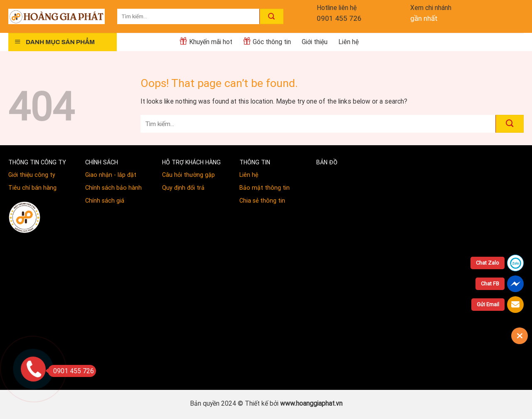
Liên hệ (349, 42)
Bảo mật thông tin (265, 188)
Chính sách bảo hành (113, 188)
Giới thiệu (315, 42)
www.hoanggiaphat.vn (311, 403)
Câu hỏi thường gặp (188, 175)
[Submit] (271, 16)
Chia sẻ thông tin (262, 201)
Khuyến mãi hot (206, 41)
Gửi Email (488, 304)
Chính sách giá (105, 201)
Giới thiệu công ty (32, 175)
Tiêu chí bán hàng (32, 188)
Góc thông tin (267, 41)
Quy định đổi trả (183, 188)
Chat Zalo (488, 263)
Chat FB (490, 284)
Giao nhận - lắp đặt (111, 175)
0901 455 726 (339, 18)
